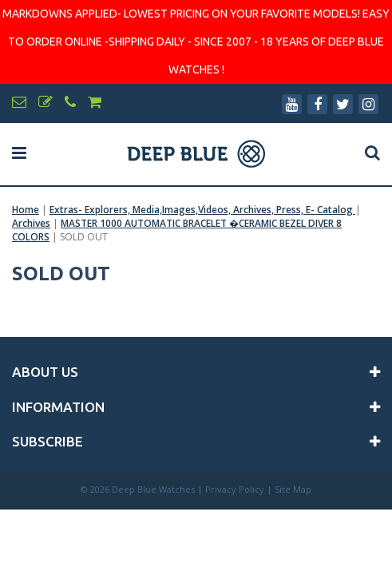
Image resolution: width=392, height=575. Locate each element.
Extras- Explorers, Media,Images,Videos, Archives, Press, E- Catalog (202, 210)
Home (26, 210)
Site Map (293, 489)
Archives (31, 223)
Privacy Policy (235, 489)
